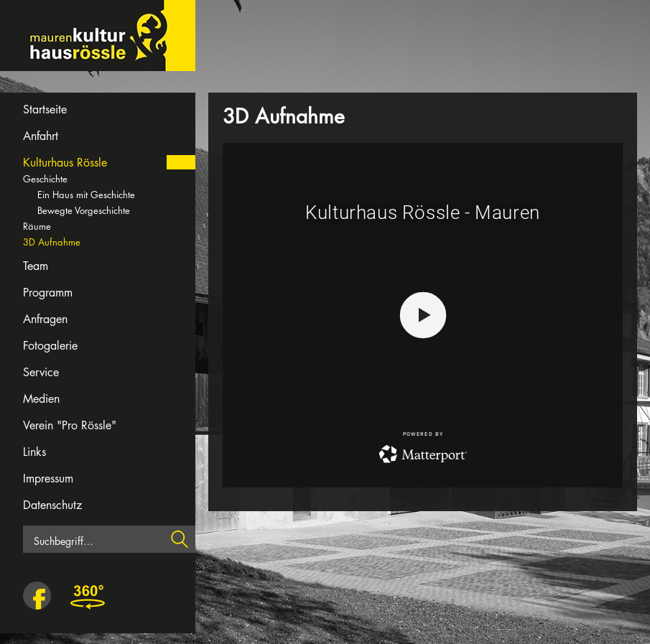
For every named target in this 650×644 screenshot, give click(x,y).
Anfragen (45, 319)
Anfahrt (41, 136)
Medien (41, 399)
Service (41, 372)
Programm (48, 293)
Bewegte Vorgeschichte (84, 210)
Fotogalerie (50, 346)
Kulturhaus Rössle (65, 163)
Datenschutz (52, 505)
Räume (37, 226)
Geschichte (45, 179)
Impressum (48, 479)
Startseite (45, 109)
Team (36, 266)
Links (34, 452)
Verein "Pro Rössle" (70, 425)
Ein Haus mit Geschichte (86, 195)
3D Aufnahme (52, 242)
